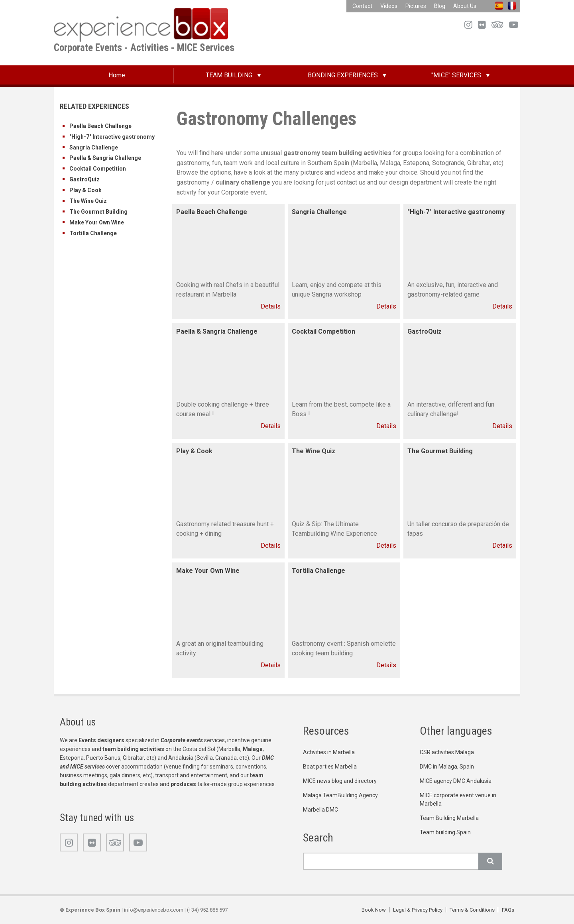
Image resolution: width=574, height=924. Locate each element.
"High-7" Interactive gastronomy (112, 137)
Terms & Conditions (472, 910)
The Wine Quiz (88, 201)
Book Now (374, 910)
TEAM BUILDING (229, 75)
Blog (440, 6)
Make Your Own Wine (97, 222)
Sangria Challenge (94, 147)
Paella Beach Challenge (100, 126)
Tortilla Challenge (93, 233)
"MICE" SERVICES (456, 75)
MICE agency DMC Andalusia (456, 781)
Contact (362, 6)
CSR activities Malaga (447, 752)
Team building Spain (445, 832)
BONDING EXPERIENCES (343, 75)
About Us (465, 6)
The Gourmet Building (98, 212)
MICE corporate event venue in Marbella (458, 799)
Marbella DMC (320, 810)
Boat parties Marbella (330, 767)
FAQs (508, 910)
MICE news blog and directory (340, 781)
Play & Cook (86, 190)
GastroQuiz (85, 179)
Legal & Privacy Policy (418, 910)
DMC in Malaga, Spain (447, 767)
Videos (389, 6)
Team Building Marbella (449, 818)
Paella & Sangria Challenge (105, 158)
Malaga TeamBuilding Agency (340, 795)
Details (271, 306)
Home (117, 75)
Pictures (416, 6)
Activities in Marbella (329, 752)
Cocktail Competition (98, 169)
